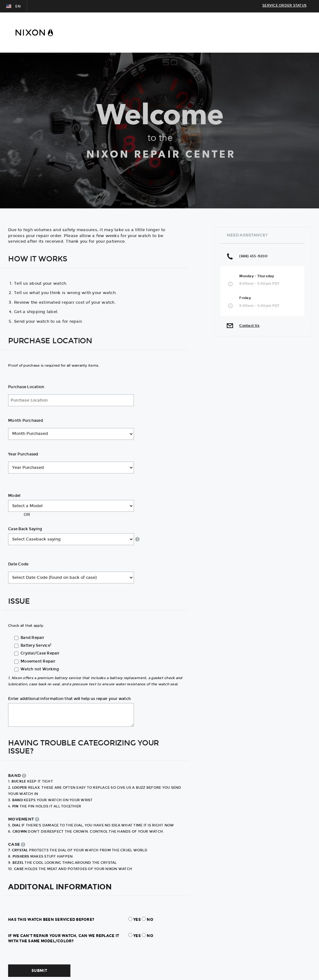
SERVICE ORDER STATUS (284, 5)
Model (14, 496)
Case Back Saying (25, 529)
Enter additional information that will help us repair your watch (69, 699)
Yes (137, 920)
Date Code (18, 564)
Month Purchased (26, 421)
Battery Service (36, 645)
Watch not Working (40, 669)
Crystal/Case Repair (40, 653)
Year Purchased (23, 454)
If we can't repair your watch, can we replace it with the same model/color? (64, 938)
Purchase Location (26, 387)
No (150, 920)
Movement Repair (38, 661)
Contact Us (249, 326)
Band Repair (32, 638)
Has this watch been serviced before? (51, 920)
